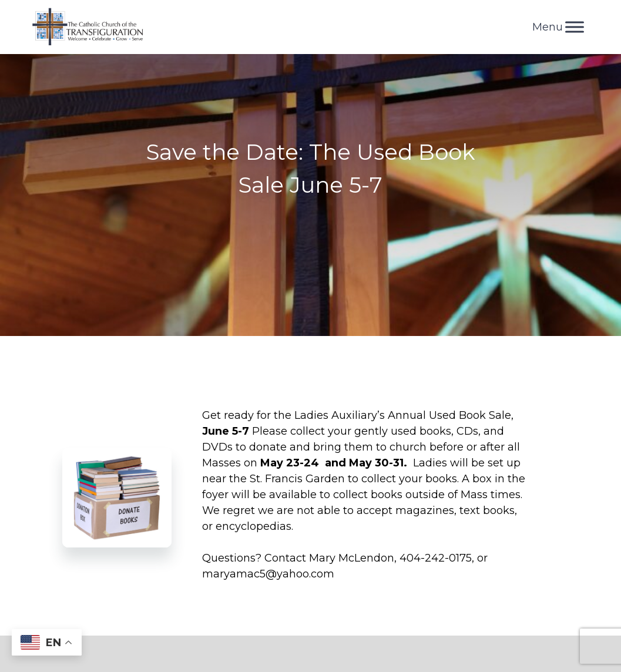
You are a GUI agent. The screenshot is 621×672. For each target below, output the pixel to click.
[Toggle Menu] (575, 27)
